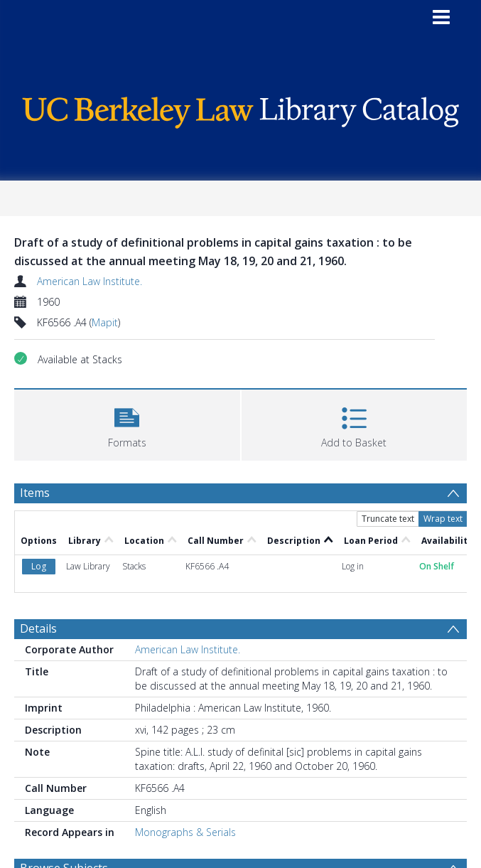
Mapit (105, 322)
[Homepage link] (240, 109)
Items (35, 493)
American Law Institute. (90, 281)
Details (38, 628)
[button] (127, 423)
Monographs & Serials (185, 832)
